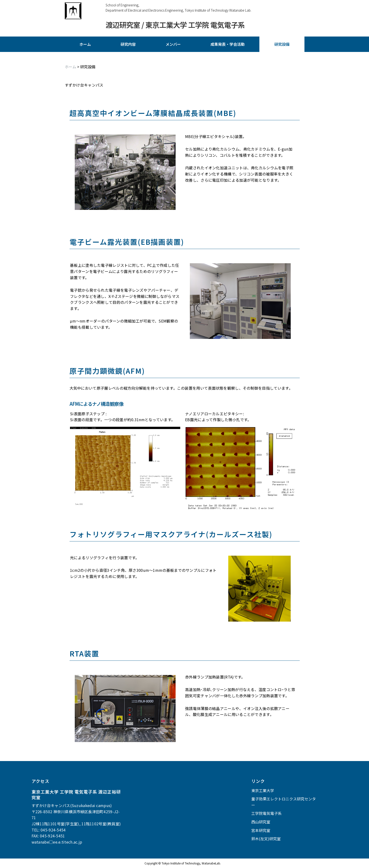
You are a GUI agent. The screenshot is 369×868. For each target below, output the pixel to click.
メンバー (173, 44)
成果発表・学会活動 (228, 44)
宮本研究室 (261, 830)
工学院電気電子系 (266, 813)
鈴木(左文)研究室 (266, 839)
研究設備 (282, 44)
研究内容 (128, 44)
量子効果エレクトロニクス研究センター (284, 802)
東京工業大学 (263, 790)
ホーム (85, 44)
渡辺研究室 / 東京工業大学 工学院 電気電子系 (175, 25)
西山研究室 (261, 822)
